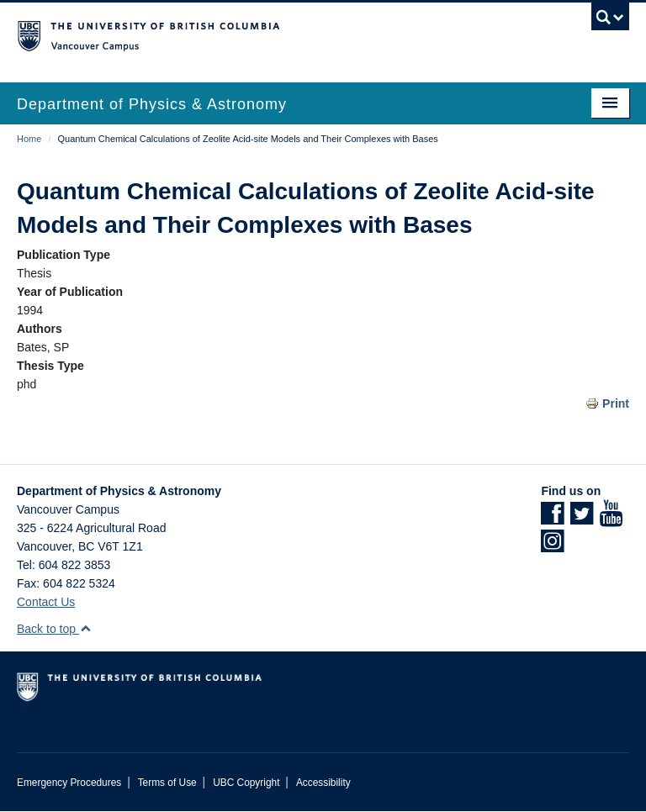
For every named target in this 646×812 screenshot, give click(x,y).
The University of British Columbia (277, 34)
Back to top (54, 629)
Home (29, 139)
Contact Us (46, 602)
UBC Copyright (246, 783)
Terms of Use (167, 783)
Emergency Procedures (69, 783)
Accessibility (323, 783)
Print (616, 403)
